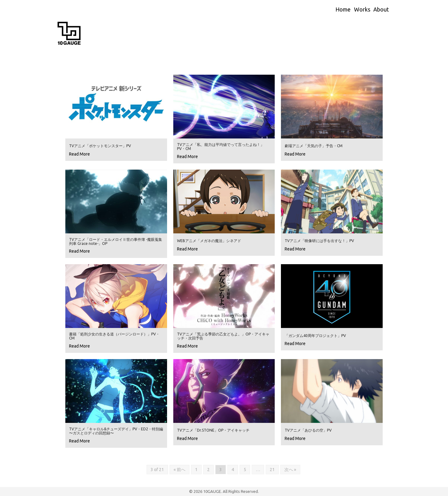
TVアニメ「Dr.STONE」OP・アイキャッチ (213, 430)
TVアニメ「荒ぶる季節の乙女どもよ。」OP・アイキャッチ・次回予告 (223, 336)
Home (343, 9)
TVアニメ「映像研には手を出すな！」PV (319, 241)
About (381, 9)
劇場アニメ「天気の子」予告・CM (314, 146)
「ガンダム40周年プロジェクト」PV (315, 336)
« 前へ (180, 470)
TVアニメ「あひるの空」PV (308, 430)
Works (362, 9)
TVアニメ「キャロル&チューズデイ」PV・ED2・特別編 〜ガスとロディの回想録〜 (116, 431)
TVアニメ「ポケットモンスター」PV (100, 146)
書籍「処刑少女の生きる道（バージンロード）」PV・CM (114, 336)
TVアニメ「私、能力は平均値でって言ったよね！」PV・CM (221, 147)
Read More (79, 154)
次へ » (290, 470)
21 (272, 470)
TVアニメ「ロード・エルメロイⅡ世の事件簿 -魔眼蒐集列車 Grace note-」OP (116, 241)
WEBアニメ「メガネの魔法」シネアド (209, 241)
